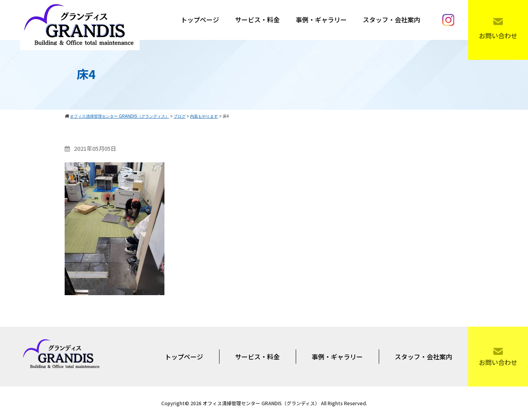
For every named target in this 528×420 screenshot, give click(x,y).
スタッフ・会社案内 (392, 20)
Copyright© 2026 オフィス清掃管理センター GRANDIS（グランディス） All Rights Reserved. (264, 403)
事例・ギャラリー (321, 20)
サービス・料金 (257, 20)
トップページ (200, 20)
